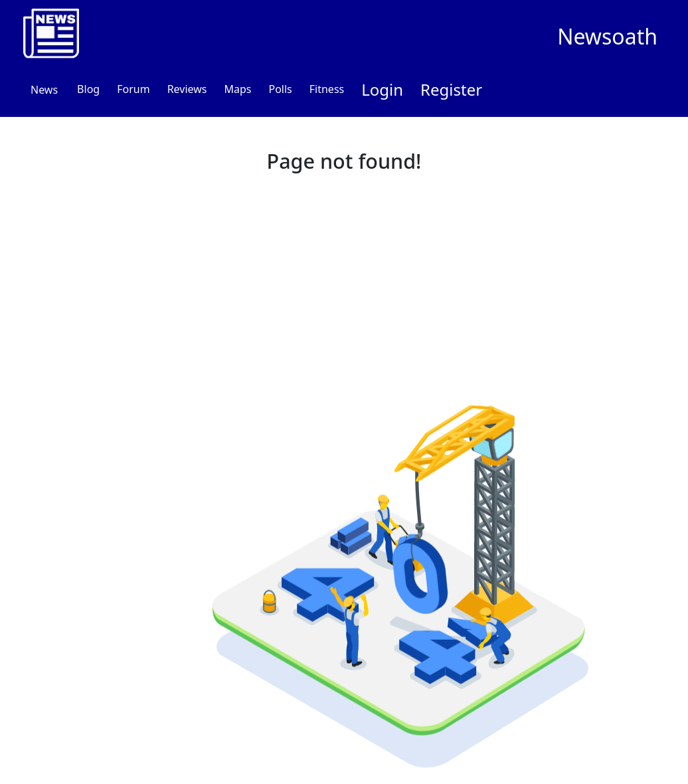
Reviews (187, 89)
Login (382, 89)
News (44, 90)
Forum (133, 89)
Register (451, 89)
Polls (280, 89)
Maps (237, 89)
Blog (88, 89)
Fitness (327, 89)
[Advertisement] (344, 278)
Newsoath (607, 36)
